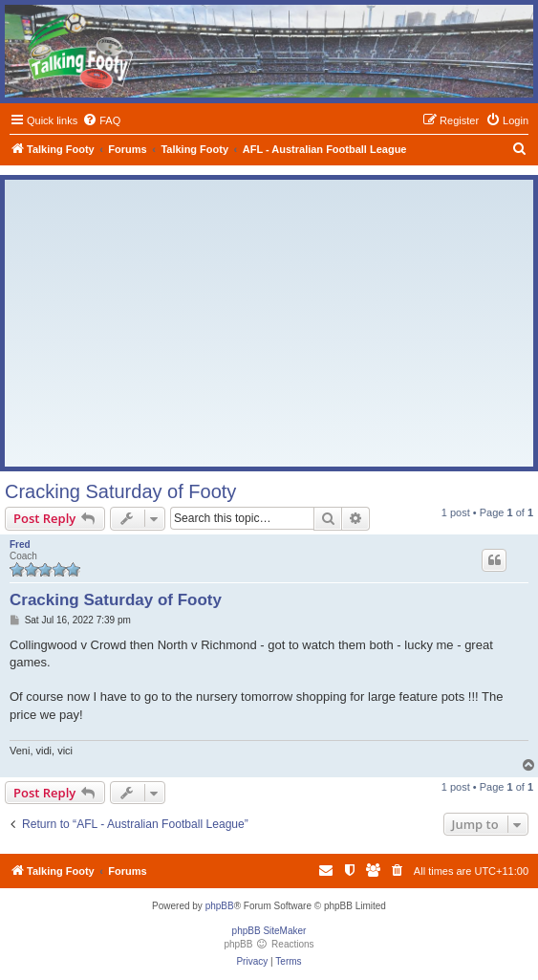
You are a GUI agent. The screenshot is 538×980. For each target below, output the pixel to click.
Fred (20, 544)
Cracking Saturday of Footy (120, 491)
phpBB (220, 906)
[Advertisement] (269, 323)
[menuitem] (101, 120)
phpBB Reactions (269, 944)
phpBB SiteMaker (269, 931)
